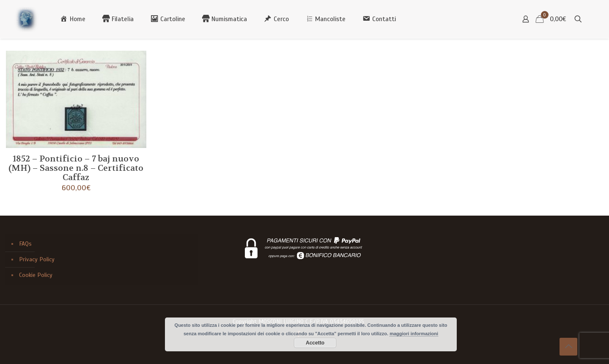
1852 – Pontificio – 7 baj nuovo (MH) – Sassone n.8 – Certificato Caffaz (76, 168)
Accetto (315, 343)
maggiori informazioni (414, 334)
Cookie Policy (36, 275)
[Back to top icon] (568, 347)
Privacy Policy (37, 259)
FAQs (25, 244)
